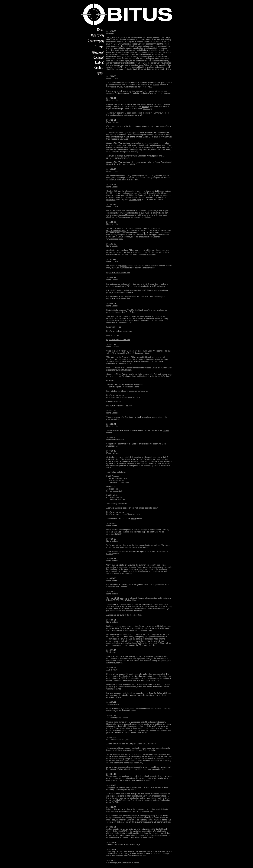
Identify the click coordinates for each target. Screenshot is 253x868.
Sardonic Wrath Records (117, 587)
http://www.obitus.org (115, 395)
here (134, 643)
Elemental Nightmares (155, 191)
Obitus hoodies (124, 237)
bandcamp (162, 67)
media (133, 518)
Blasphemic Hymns (163, 822)
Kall (126, 195)
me (163, 769)
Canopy (110, 195)
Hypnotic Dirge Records (116, 164)
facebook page (135, 199)
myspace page (113, 446)
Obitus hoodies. (150, 254)
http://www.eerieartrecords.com (119, 331)
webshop (110, 93)
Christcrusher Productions (142, 822)
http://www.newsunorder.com (118, 273)
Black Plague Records (159, 162)
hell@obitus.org (164, 598)
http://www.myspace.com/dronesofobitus (123, 397)
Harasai (117, 195)
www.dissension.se (114, 239)
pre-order (154, 215)
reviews (156, 85)
